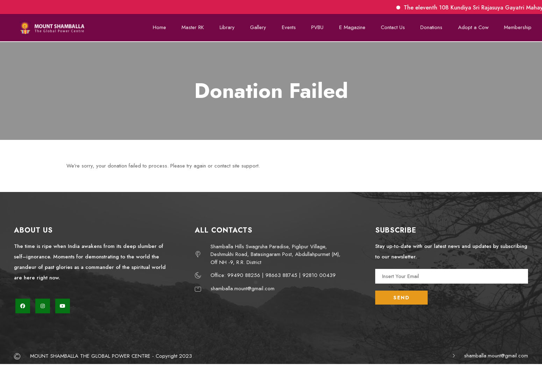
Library (232, 26)
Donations (433, 26)
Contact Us (395, 26)
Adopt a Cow (474, 26)
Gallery (263, 26)
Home (165, 26)
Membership (518, 26)
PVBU (320, 26)
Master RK (198, 26)
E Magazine (355, 26)
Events (292, 26)
